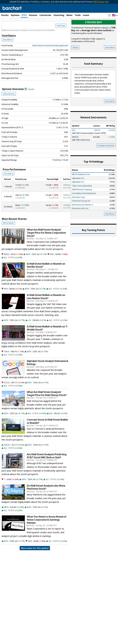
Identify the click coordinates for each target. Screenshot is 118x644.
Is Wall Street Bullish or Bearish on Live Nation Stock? (46, 310)
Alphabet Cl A (78, 191)
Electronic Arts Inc (80, 221)
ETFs (24, 15)
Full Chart (61, 39)
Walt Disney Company (82, 203)
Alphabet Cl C (78, 195)
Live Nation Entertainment (84, 206)
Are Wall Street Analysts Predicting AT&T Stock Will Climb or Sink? (47, 469)
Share (75, 60)
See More (8, 53)
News (69, 15)
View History (9, 107)
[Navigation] (28, 30)
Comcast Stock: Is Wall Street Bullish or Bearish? (47, 434)
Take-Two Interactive (82, 199)
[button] (115, 15)
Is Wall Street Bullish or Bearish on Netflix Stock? (46, 278)
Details (29, 102)
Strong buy (93, 35)
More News (8, 236)
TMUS (7, 365)
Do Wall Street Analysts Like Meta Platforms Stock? (46, 500)
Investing (59, 15)
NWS (52, 267)
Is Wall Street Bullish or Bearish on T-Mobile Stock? (47, 341)
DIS (51, 427)
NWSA (7, 267)
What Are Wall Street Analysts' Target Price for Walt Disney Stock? (47, 407)
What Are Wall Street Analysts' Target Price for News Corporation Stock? (46, 246)
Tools (78, 15)
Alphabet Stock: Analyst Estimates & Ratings (47, 376)
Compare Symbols (106, 158)
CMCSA (7, 458)
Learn (86, 15)
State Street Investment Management (50, 58)
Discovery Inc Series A (82, 218)
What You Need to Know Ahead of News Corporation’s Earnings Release (46, 533)
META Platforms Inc (81, 187)
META (6, 520)
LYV (29, 333)
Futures (33, 15)
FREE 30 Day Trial (101, 2)
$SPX (28, 267)
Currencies (45, 15)
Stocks (5, 15)
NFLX (6, 302)
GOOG (7, 396)
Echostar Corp (79, 210)
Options (15, 15)
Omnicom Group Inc (81, 214)
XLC (5, 271)
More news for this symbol (35, 561)
